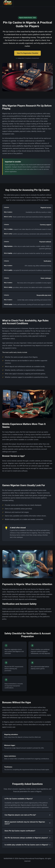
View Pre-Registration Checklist (27, 53)
